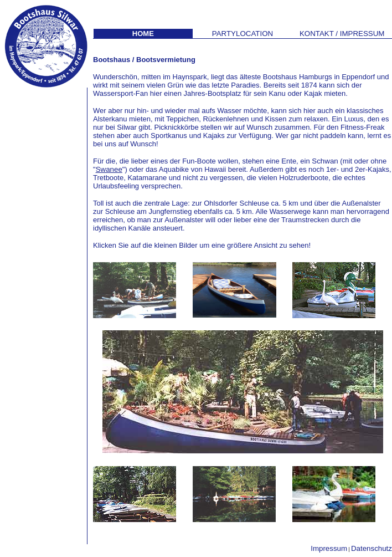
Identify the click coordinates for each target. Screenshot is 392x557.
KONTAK (342, 34)
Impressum (329, 548)
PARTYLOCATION (243, 34)
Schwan (325, 161)
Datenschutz (372, 548)
